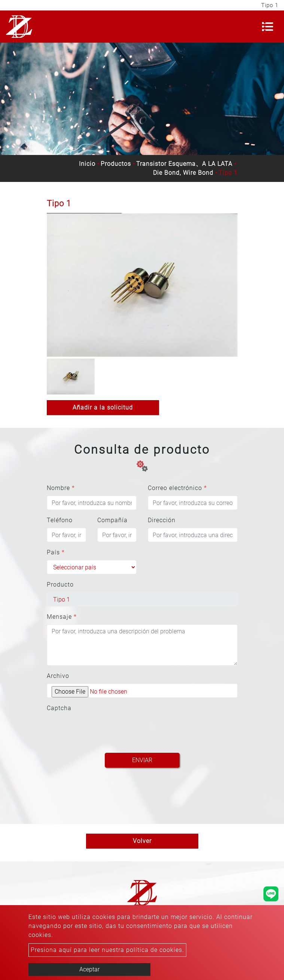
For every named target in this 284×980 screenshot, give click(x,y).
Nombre (61, 488)
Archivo (58, 676)
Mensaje (62, 617)
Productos (116, 164)
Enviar (142, 760)
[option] (142, 285)
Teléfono (60, 520)
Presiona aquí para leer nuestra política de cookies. (107, 950)
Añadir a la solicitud (103, 407)
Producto (60, 585)
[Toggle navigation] (268, 27)
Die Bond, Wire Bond (183, 173)
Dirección (162, 520)
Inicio (87, 164)
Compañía (112, 520)
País (56, 552)
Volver (142, 841)
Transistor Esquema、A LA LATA (184, 164)
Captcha (59, 708)
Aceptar (89, 969)
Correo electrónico (177, 488)
